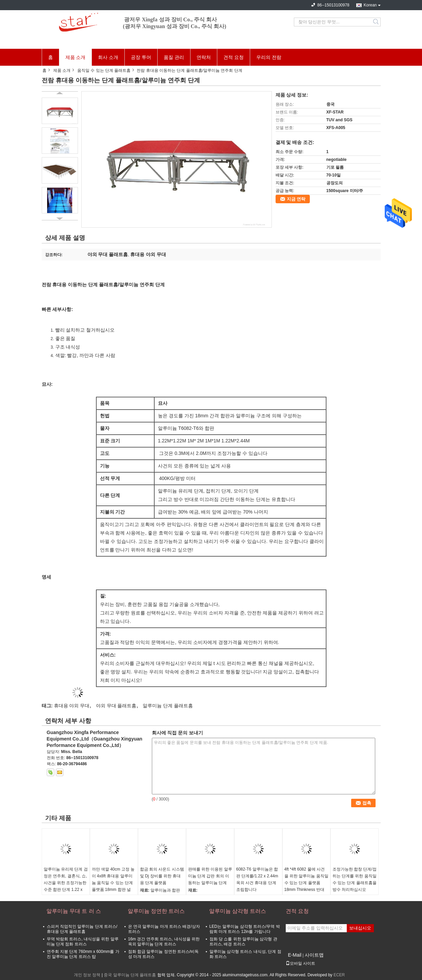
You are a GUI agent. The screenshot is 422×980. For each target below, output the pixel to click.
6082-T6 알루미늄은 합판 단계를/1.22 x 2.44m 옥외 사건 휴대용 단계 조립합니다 (257, 879)
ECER (339, 975)
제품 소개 (76, 57)
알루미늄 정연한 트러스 (156, 911)
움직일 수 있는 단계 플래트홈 (104, 70)
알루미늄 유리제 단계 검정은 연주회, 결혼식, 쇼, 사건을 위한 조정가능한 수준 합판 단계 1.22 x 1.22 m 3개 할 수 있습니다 (66, 886)
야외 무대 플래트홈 (116, 706)
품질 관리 (174, 57)
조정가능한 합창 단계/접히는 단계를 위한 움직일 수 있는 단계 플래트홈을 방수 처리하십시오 (355, 879)
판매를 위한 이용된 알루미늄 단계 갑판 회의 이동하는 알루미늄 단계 (210, 876)
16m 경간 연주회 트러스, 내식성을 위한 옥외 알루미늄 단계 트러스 (164, 942)
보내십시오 (360, 928)
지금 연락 (296, 199)
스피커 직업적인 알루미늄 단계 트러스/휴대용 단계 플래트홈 (82, 929)
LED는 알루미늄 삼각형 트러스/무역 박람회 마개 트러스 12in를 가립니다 (245, 929)
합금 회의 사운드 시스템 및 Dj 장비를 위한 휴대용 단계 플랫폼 (162, 876)
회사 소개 (108, 57)
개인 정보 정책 (87, 975)
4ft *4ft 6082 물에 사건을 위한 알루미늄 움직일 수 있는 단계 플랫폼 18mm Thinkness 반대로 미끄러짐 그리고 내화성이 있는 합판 (306, 886)
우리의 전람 (269, 57)
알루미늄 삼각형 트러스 (238, 911)
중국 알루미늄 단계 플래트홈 (130, 975)
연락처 (204, 57)
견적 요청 (234, 57)
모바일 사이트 (300, 963)
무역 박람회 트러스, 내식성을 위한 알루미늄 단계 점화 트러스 (83, 942)
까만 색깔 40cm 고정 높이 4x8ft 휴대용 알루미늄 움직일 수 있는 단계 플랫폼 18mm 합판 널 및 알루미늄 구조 (113, 883)
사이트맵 (314, 955)
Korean (370, 5)
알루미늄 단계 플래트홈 (168, 706)
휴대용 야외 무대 (72, 706)
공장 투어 (141, 57)
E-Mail (295, 955)
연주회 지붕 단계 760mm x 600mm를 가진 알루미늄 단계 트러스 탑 (83, 954)
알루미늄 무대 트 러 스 (74, 911)
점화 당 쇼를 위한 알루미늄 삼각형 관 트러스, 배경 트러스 (243, 942)
